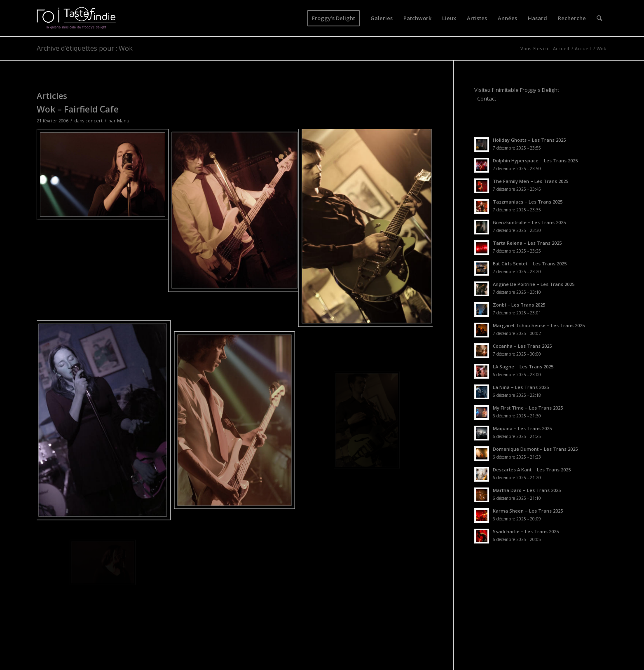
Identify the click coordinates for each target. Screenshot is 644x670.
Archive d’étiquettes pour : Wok (85, 48)
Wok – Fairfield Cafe (78, 109)
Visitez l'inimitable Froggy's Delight (517, 90)
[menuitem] (334, 18)
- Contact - (487, 98)
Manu (123, 121)
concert (94, 121)
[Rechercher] (599, 18)
